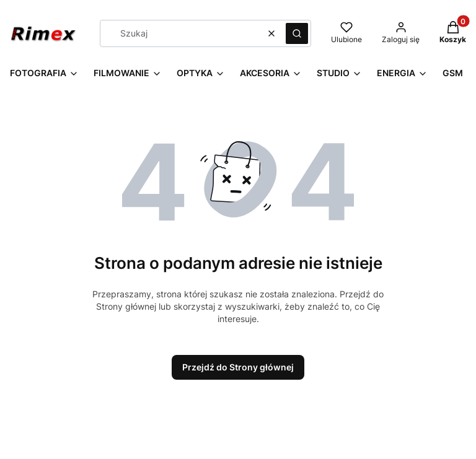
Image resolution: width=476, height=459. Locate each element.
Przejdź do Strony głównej (238, 367)
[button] (297, 33)
